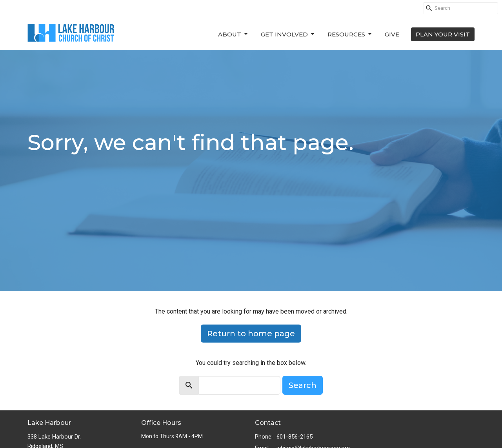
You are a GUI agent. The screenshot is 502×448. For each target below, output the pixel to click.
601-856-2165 (295, 437)
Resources (350, 34)
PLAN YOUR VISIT (443, 34)
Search (303, 385)
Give (392, 34)
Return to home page (251, 334)
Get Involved (288, 34)
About (234, 34)
